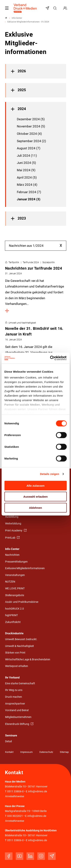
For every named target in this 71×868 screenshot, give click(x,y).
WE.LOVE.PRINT (15, 589)
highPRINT (11, 615)
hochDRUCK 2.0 (14, 609)
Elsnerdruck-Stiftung (17, 724)
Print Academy (14, 531)
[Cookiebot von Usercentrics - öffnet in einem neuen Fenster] (51, 358)
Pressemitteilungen (16, 562)
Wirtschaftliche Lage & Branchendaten (28, 659)
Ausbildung (12, 517)
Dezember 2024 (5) (31, 119)
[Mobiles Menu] (7, 8)
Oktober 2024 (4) (29, 134)
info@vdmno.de (38, 791)
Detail (8, 741)
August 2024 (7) (29, 148)
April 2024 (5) (27, 177)
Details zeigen (50, 474)
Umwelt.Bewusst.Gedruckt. (21, 639)
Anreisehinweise (15, 796)
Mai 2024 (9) (26, 170)
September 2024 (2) (31, 141)
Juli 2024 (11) (27, 156)
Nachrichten (12, 555)
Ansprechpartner (15, 704)
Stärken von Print (15, 653)
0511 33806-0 (15, 791)
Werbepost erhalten (17, 666)
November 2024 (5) (31, 126)
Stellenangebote (15, 595)
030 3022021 (15, 816)
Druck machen (14, 697)
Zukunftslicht (13, 622)
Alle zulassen (35, 485)
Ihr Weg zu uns (14, 690)
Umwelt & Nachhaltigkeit (20, 646)
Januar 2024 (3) (29, 199)
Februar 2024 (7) (29, 192)
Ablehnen (35, 508)
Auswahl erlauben (35, 497)
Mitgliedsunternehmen (18, 717)
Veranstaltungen (15, 575)
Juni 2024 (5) (26, 163)
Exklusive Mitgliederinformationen (25, 568)
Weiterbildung (13, 524)
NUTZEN (10, 582)
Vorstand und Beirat (17, 710)
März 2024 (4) (27, 185)
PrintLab (11, 538)
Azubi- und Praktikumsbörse (22, 602)
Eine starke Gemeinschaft (20, 683)
